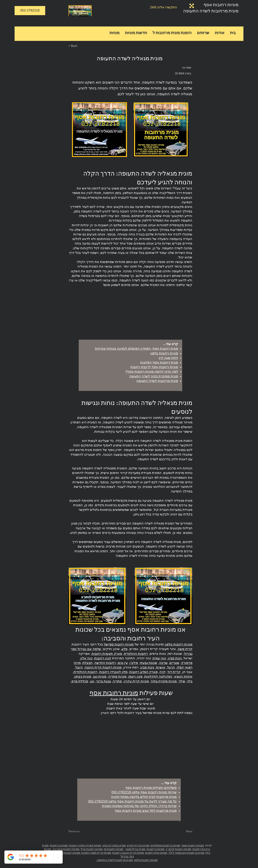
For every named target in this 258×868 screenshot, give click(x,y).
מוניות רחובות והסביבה (66, 849)
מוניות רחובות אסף (221, 4)
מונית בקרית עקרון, (138, 845)
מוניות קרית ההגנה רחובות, (128, 853)
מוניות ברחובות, (58, 845)
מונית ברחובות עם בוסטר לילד (186, 853)
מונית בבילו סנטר (135, 849)
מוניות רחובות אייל (92, 849)
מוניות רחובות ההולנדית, (66, 853)
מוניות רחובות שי (114, 849)
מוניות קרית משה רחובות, (96, 853)
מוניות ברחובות (156, 849)
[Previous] (81, 831)
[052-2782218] (30, 11)
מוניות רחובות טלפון (146, 860)
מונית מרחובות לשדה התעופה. (115, 860)
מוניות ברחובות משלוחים (165, 845)
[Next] (183, 831)
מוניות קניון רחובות (156, 853)
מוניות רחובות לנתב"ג (178, 849)
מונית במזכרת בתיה (114, 845)
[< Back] (80, 46)
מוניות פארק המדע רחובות (85, 845)
